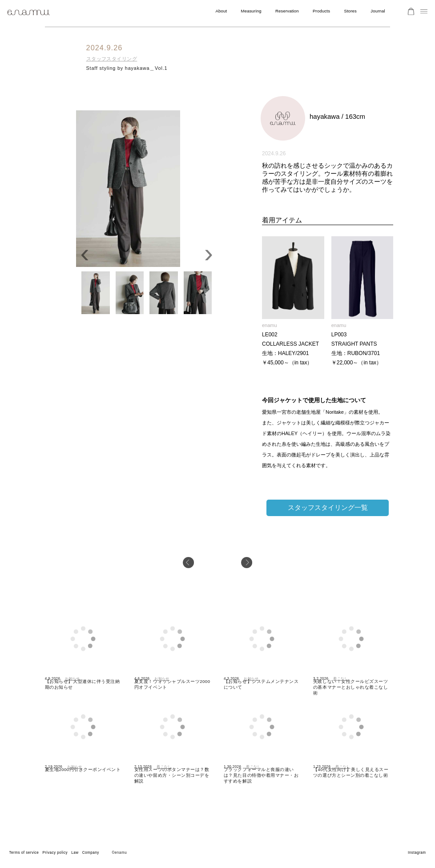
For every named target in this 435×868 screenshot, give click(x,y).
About (222, 11)
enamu (270, 325)
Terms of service (24, 853)
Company (91, 853)
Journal (378, 11)
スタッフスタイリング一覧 (328, 507)
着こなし (340, 679)
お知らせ (72, 679)
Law (75, 853)
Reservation (287, 11)
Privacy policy (55, 853)
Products (321, 11)
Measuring (251, 11)
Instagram (417, 853)
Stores (350, 11)
